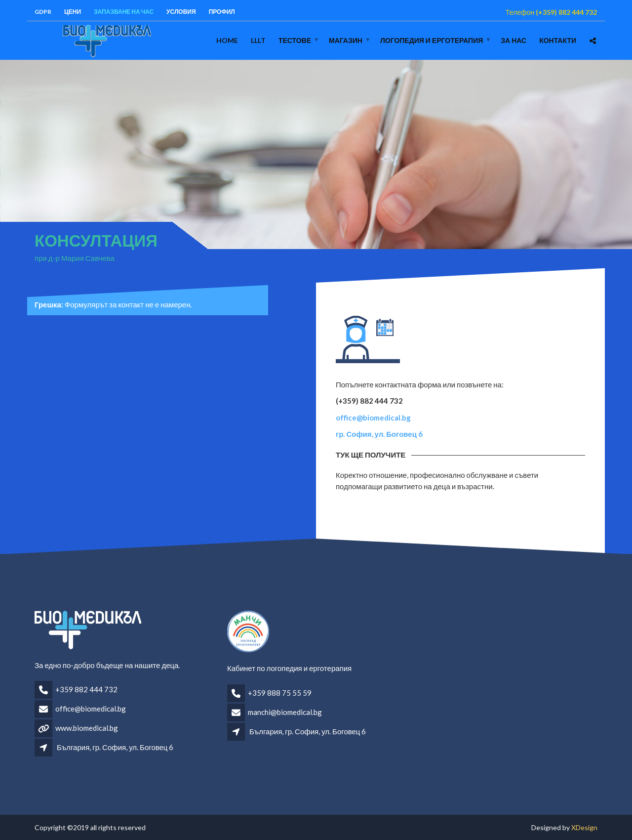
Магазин (346, 40)
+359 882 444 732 (86, 689)
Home (227, 40)
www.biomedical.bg (87, 728)
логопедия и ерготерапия (432, 40)
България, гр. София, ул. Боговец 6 (115, 747)
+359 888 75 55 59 (280, 693)
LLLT (258, 40)
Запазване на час (124, 12)
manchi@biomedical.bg (285, 712)
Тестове (295, 40)
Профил (222, 12)
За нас (513, 40)
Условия (181, 12)
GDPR (43, 12)
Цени (73, 12)
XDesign (584, 827)
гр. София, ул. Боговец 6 (379, 434)
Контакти (558, 40)
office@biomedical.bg (373, 418)
